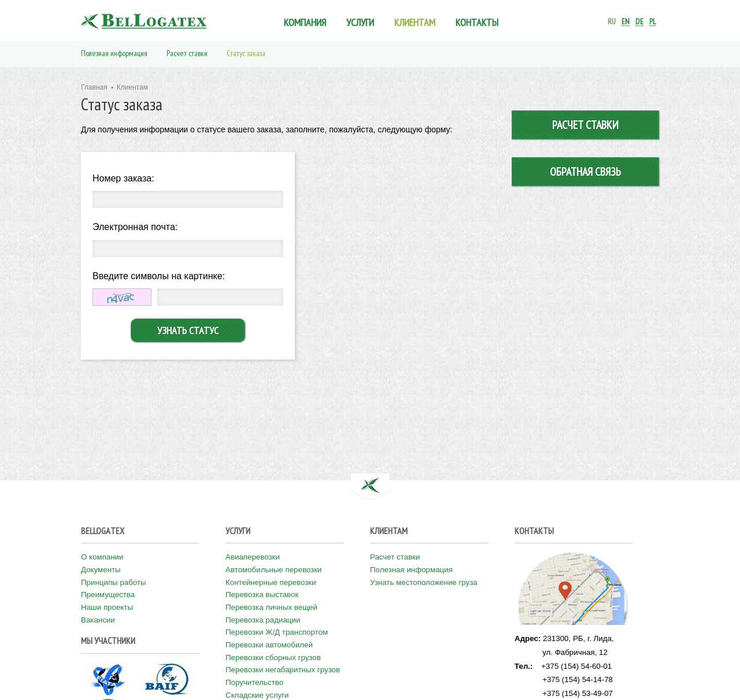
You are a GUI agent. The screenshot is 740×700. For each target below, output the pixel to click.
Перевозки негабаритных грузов (283, 670)
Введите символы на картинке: (159, 276)
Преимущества (108, 595)
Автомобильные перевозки (274, 570)
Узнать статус (188, 330)
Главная (94, 87)
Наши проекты (107, 607)
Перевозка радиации (263, 620)
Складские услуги (257, 695)
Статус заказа (246, 53)
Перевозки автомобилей (269, 645)
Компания (305, 22)
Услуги (360, 22)
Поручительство (254, 682)
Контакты (477, 22)
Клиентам (415, 22)
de (639, 21)
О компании (102, 557)
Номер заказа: (123, 178)
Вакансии (98, 620)
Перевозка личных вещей (271, 607)
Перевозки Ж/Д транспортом (277, 632)
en (626, 21)
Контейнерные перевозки (271, 582)
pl (653, 21)
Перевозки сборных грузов (273, 658)
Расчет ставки (187, 53)
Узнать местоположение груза (424, 582)
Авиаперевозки (253, 557)
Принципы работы (114, 582)
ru (612, 21)
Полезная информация (114, 53)
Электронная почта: (135, 227)
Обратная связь (585, 172)
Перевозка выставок (262, 595)
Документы (101, 570)
